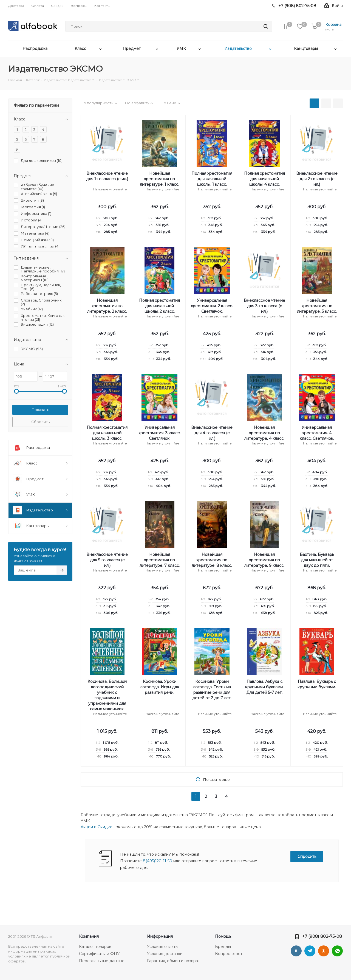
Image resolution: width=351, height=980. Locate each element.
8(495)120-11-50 (158, 861)
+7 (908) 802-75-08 (322, 936)
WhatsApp (337, 951)
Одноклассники (324, 951)
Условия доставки (165, 954)
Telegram (310, 951)
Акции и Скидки (97, 827)
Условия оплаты (163, 947)
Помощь (223, 936)
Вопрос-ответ (229, 954)
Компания (89, 936)
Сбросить (40, 422)
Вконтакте (296, 951)
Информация (160, 936)
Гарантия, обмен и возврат (173, 961)
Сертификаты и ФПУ (99, 954)
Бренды (223, 947)
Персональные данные (102, 961)
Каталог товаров (95, 947)
